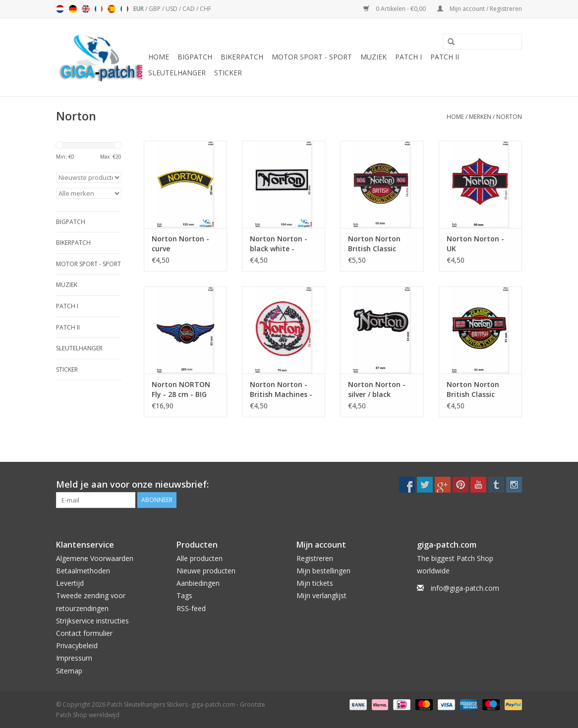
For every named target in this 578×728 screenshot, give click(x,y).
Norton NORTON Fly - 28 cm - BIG (181, 389)
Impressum (74, 658)
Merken (480, 117)
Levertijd (70, 583)
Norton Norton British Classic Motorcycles (473, 390)
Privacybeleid (77, 645)
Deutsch (73, 9)
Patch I (408, 57)
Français (99, 9)
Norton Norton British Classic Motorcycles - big (378, 244)
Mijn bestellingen (323, 571)
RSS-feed (191, 608)
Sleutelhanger (177, 73)
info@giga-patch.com (465, 588)
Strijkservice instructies (92, 621)
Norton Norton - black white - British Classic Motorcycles (279, 244)
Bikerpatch (242, 57)
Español (112, 9)
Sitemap (69, 671)
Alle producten (200, 558)
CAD (189, 9)
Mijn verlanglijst (321, 595)
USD (172, 9)
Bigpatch (195, 57)
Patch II (445, 57)
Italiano (124, 9)
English (86, 9)
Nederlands (60, 9)
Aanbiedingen (198, 583)
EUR (139, 9)
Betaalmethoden (83, 571)
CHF (205, 9)
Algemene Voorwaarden (95, 558)
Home (159, 57)
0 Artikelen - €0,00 (395, 9)
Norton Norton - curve (180, 244)
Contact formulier (84, 633)
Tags (184, 595)
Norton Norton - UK (475, 244)
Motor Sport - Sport (312, 57)
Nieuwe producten (206, 571)
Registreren (315, 558)
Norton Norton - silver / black (377, 389)
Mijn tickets (315, 583)
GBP (155, 9)
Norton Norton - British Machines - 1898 (281, 390)
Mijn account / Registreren (480, 9)
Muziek (374, 57)
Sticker (228, 73)
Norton (509, 117)
